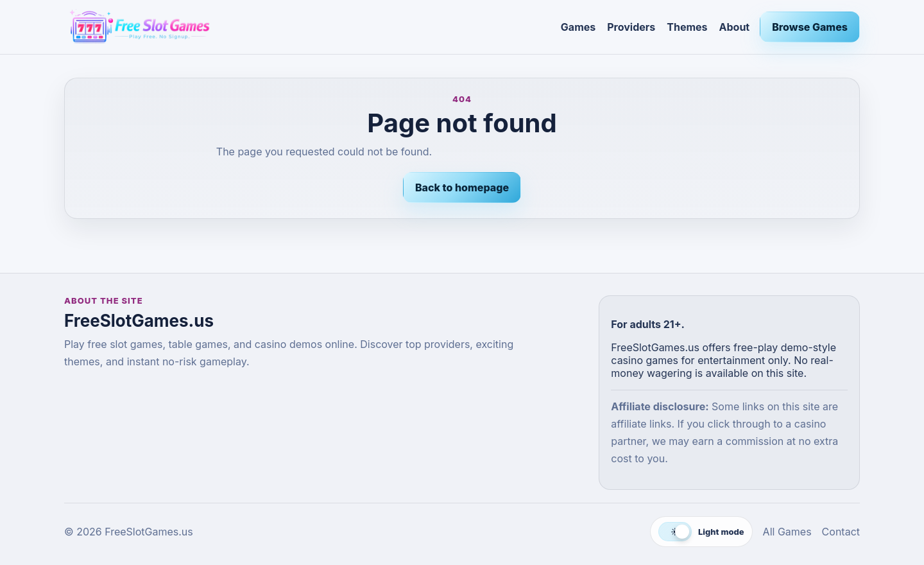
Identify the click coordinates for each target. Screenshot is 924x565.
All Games (787, 532)
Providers (631, 27)
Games (578, 27)
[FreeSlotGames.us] (307, 27)
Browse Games (810, 27)
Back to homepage (462, 187)
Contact (841, 532)
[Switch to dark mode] (701, 532)
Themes (687, 27)
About (735, 27)
